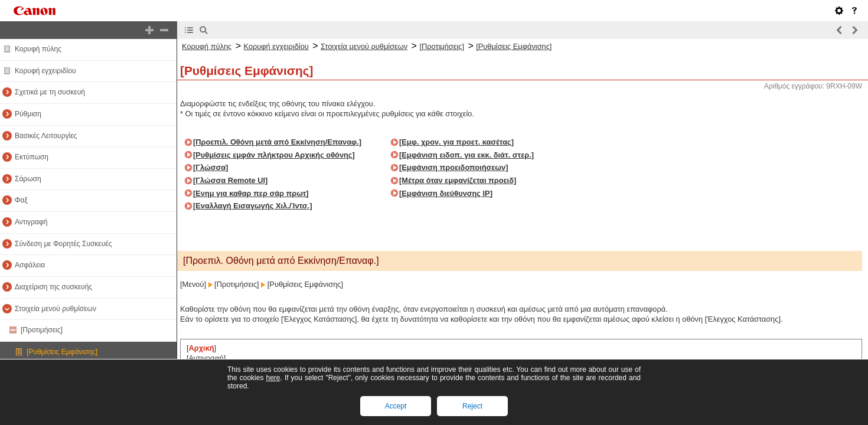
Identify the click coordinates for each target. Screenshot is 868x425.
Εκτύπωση (32, 157)
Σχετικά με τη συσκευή (50, 92)
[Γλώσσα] (211, 167)
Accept (396, 406)
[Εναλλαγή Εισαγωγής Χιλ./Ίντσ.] (252, 206)
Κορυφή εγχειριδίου (45, 71)
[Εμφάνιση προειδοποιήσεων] (453, 167)
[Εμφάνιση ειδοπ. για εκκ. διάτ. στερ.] (466, 155)
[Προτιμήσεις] (42, 330)
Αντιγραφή (31, 222)
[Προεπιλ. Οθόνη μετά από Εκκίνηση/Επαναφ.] (277, 142)
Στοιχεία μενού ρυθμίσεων (56, 309)
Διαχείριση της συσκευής (53, 287)
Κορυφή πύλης (38, 49)
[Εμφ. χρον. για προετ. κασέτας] (456, 142)
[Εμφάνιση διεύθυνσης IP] (446, 193)
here (273, 378)
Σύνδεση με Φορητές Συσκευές (63, 244)
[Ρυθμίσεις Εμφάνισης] (62, 352)
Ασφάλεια (30, 265)
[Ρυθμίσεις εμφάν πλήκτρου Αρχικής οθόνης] (274, 155)
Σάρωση (28, 179)
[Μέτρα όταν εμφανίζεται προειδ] (458, 180)
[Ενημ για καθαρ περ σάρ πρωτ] (251, 193)
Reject (472, 406)
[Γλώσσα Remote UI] (230, 180)
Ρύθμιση (28, 114)
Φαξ (21, 200)
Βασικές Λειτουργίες (46, 136)
